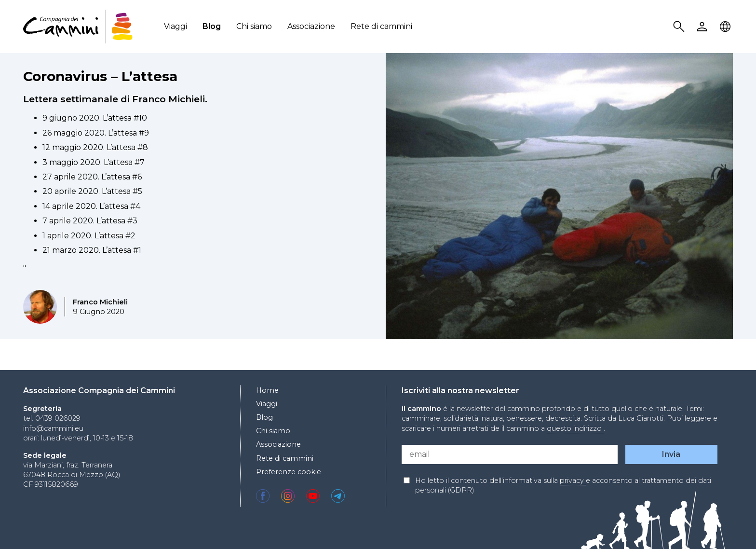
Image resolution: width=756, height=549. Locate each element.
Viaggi (175, 26)
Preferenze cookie (289, 472)
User (703, 27)
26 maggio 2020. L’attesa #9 (96, 133)
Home (267, 390)
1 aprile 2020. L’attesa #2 (89, 236)
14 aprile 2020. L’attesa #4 (91, 206)
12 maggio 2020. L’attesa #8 (95, 147)
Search (680, 27)
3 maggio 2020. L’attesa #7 (94, 162)
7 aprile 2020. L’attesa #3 (90, 221)
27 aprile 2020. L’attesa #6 (92, 177)
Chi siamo (254, 26)
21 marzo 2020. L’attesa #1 (92, 250)
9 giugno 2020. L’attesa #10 (95, 118)
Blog (212, 26)
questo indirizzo (575, 428)
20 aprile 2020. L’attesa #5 (92, 191)
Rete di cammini (381, 26)
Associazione (311, 26)
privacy (573, 480)
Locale (727, 27)
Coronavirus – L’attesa (100, 76)
